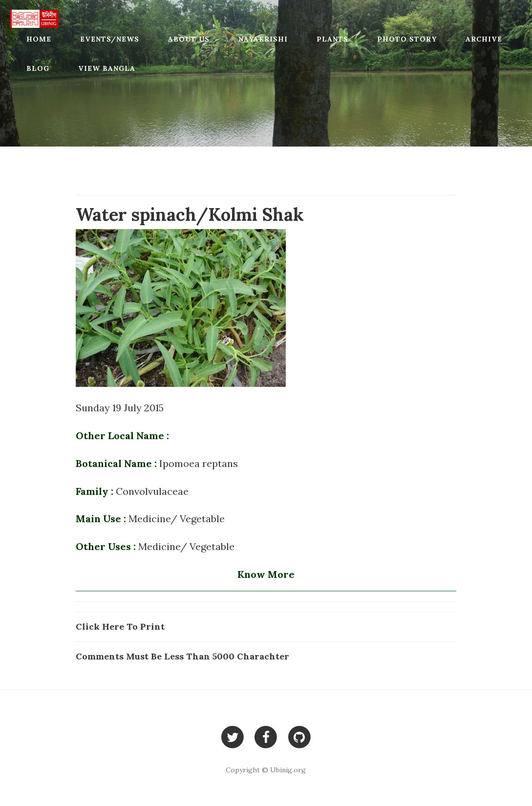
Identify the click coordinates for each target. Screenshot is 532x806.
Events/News (110, 39)
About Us (189, 39)
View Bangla (107, 68)
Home (39, 39)
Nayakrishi (263, 39)
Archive (484, 39)
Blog (38, 68)
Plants (332, 39)
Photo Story (407, 39)
